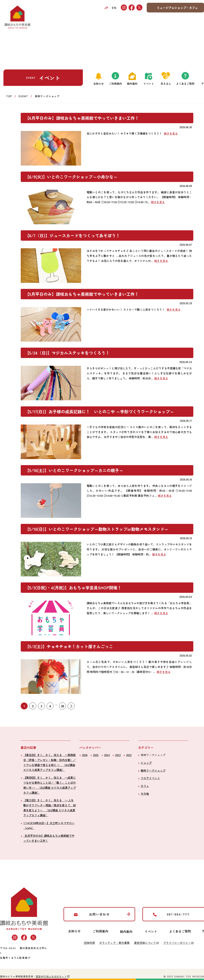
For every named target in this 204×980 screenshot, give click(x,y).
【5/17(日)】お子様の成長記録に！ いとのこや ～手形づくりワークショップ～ (99, 411)
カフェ (145, 786)
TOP (9, 96)
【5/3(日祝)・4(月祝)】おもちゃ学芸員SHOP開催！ (73, 588)
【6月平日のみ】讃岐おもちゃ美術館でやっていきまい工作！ (82, 118)
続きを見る (171, 133)
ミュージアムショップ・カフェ (177, 8)
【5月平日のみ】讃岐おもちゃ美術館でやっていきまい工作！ (82, 294)
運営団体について (145, 943)
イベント (149, 84)
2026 (85, 755)
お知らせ (99, 84)
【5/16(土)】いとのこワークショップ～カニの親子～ (74, 470)
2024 (107, 755)
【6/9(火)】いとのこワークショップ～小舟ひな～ (71, 177)
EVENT (23, 96)
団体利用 (89, 943)
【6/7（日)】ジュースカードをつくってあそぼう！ (72, 235)
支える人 (166, 84)
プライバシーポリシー (177, 943)
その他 (145, 794)
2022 (129, 755)
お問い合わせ (99, 914)
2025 (96, 755)
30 (63, 706)
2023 (118, 755)
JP (106, 8)
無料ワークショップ (153, 770)
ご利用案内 (115, 84)
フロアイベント (150, 778)
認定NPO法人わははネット (51, 976)
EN (114, 8)
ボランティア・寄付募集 (114, 943)
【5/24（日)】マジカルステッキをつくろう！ (67, 353)
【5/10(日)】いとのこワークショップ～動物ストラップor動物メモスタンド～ (97, 529)
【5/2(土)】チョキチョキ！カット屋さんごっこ (69, 646)
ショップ (146, 763)
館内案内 (132, 84)
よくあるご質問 (185, 84)
